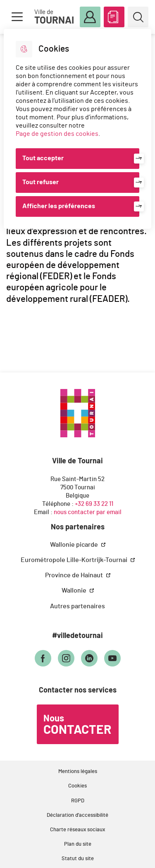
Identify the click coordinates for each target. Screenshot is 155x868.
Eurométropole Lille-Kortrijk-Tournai (75, 560)
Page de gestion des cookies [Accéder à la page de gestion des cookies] (57, 134)
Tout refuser (41, 182)
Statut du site (78, 859)
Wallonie (75, 591)
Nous (77, 725)
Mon (90, 17)
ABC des (114, 15)
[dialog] (77, 129)
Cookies (77, 786)
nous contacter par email (88, 512)
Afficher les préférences (59, 206)
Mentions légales (78, 772)
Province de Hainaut (75, 575)
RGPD (78, 801)
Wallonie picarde (75, 545)
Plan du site (78, 844)
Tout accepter (43, 158)
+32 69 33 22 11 (94, 504)
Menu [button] (17, 17)
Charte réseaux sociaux (77, 830)
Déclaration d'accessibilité (77, 815)
